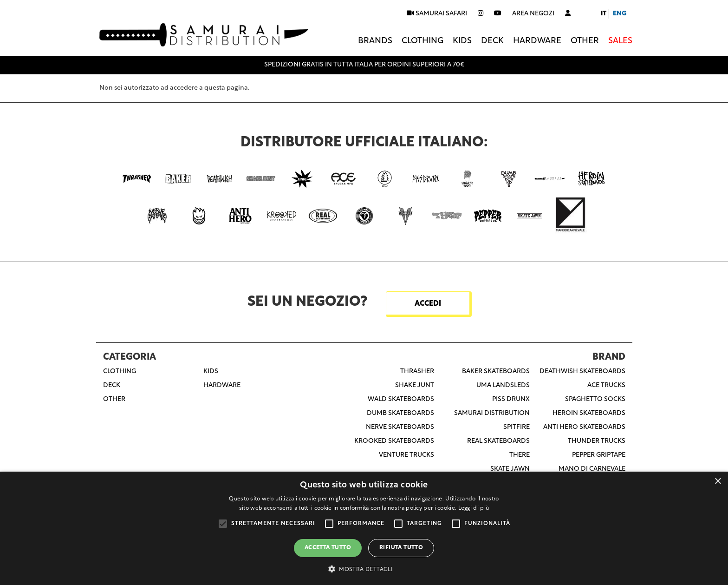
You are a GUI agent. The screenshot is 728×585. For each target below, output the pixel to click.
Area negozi (533, 14)
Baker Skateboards (496, 371)
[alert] (364, 528)
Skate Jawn (510, 469)
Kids (462, 41)
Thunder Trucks (597, 441)
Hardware (537, 41)
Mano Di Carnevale (592, 469)
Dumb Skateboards (400, 413)
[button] (364, 569)
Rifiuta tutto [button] (401, 548)
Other (585, 41)
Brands (375, 41)
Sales (620, 41)
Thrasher (417, 371)
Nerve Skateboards (400, 427)
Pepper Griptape (599, 455)
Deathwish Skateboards (582, 371)
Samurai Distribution (492, 413)
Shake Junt (415, 385)
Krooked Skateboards (394, 441)
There (520, 455)
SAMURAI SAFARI (437, 14)
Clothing (422, 41)
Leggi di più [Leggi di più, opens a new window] (474, 508)
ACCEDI (428, 304)
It (604, 14)
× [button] (718, 482)
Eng (620, 14)
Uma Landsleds (503, 385)
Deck (492, 41)
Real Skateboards (498, 441)
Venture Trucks (406, 455)
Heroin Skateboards (589, 413)
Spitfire (517, 427)
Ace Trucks (606, 385)
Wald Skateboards (401, 399)
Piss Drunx (511, 399)
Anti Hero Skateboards (584, 427)
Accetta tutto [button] (328, 548)
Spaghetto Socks (595, 399)
